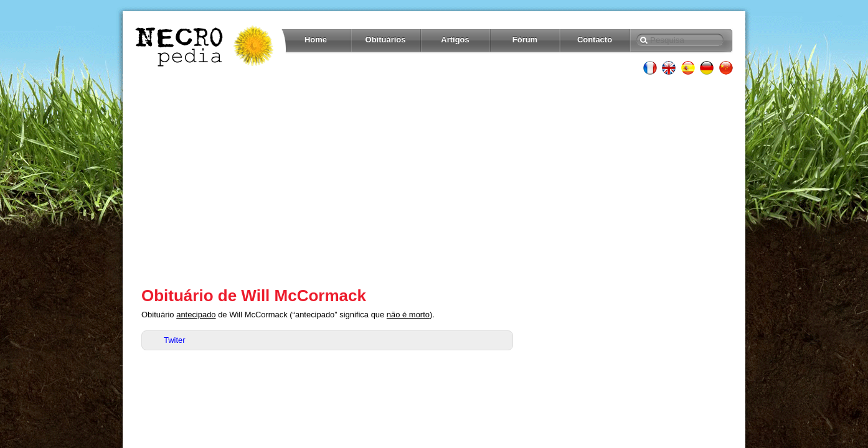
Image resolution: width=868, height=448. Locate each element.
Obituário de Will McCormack (254, 296)
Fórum (525, 40)
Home (316, 40)
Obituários (386, 40)
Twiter (175, 340)
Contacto (595, 40)
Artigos (455, 40)
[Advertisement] (434, 180)
